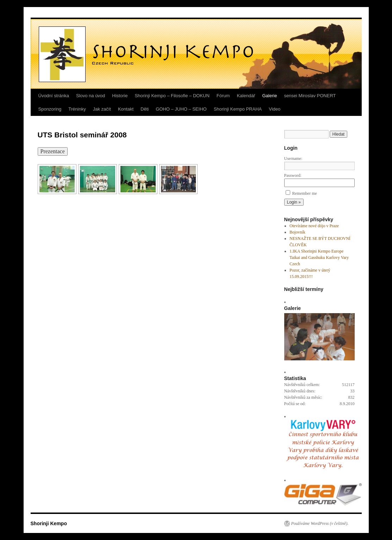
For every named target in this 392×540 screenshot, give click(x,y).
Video (275, 109)
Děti (145, 109)
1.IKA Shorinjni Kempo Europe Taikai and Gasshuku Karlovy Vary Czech (319, 257)
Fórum (223, 96)
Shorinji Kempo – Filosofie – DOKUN (172, 96)
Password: (293, 175)
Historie (120, 96)
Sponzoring (50, 109)
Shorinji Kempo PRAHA (238, 109)
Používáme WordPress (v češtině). (320, 523)
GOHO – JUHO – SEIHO (181, 109)
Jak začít (102, 109)
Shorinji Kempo (49, 523)
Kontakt (126, 109)
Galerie (269, 96)
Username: (293, 159)
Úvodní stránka (54, 96)
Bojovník (297, 232)
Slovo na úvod (91, 96)
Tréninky (77, 109)
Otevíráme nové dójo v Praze (314, 226)
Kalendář (246, 96)
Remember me (305, 193)
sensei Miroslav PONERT (310, 96)
